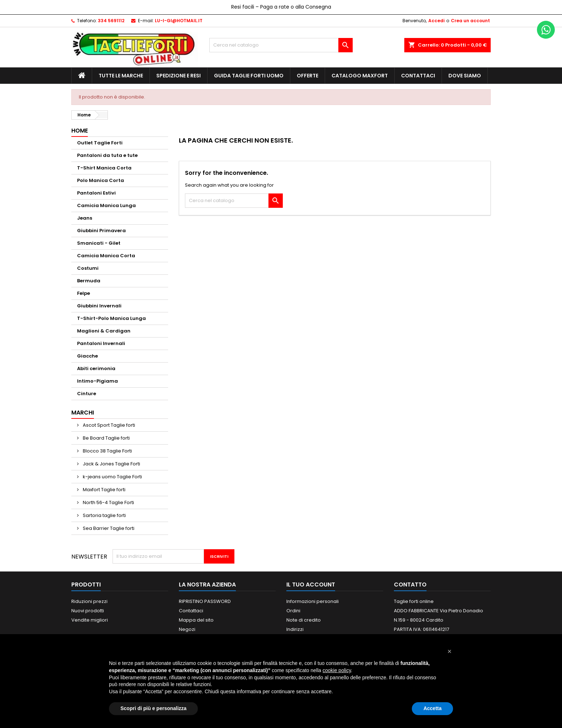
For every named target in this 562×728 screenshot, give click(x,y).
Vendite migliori (90, 620)
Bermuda (89, 281)
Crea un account (470, 21)
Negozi (187, 629)
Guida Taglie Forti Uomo (249, 76)
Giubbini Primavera (101, 231)
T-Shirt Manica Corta (104, 168)
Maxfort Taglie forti (104, 490)
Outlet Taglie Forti (100, 143)
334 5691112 (111, 21)
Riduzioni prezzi (89, 601)
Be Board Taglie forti (106, 438)
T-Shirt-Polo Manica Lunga (111, 318)
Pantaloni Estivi (96, 193)
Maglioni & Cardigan (104, 331)
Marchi (83, 413)
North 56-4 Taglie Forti (108, 502)
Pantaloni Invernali (101, 343)
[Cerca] (281, 45)
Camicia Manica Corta (106, 256)
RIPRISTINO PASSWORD (205, 601)
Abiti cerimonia (96, 368)
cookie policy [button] (337, 670)
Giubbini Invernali (99, 306)
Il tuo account (311, 585)
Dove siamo (465, 76)
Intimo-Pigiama (97, 381)
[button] (449, 651)
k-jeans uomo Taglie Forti (112, 477)
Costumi (88, 268)
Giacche (87, 356)
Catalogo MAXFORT (360, 76)
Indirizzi (295, 629)
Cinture (87, 394)
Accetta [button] (432, 708)
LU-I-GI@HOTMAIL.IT (179, 21)
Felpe (84, 293)
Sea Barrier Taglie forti (108, 528)
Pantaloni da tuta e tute (107, 155)
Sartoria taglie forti (104, 515)
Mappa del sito (196, 620)
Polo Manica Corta (101, 180)
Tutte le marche (121, 76)
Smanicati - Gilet (99, 243)
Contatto (410, 585)
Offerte (308, 76)
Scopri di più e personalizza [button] (153, 708)
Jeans (85, 218)
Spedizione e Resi (178, 76)
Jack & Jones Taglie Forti (111, 464)
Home (80, 131)
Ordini (293, 611)
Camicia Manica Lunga (106, 205)
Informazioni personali (313, 601)
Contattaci (418, 76)
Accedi (436, 21)
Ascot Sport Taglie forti (108, 425)
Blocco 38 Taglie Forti (107, 451)
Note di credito (304, 620)
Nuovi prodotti (88, 611)
